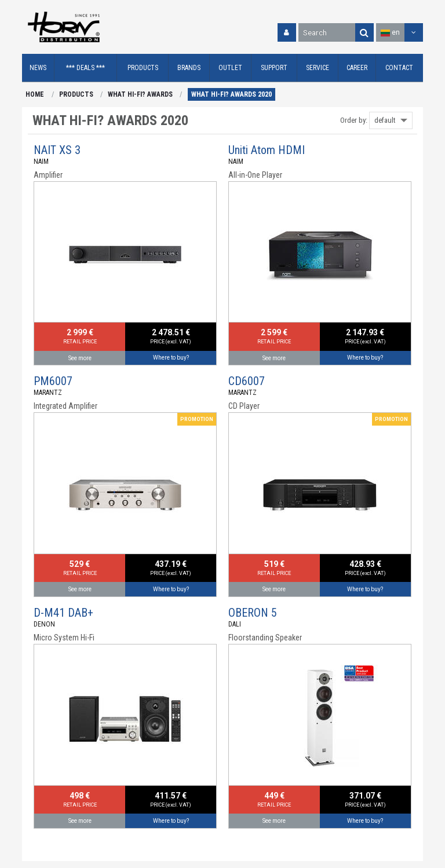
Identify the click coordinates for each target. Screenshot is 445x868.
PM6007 (53, 381)
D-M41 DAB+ (63, 613)
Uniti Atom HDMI (267, 150)
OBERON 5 (253, 613)
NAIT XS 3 (57, 150)
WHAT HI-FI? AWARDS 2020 (231, 94)
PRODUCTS (76, 94)
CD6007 (247, 381)
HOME (35, 94)
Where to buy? (171, 358)
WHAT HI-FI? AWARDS (140, 94)
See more (80, 358)
